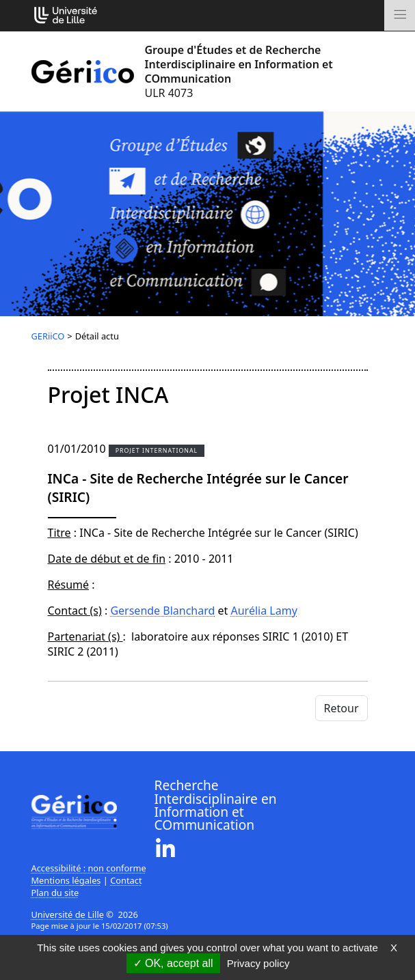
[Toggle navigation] (400, 15)
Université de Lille (68, 914)
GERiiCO (48, 336)
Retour (342, 708)
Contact (126, 880)
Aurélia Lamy (264, 611)
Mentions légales (66, 880)
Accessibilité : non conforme (89, 868)
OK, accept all (173, 963)
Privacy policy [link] (258, 963)
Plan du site (55, 893)
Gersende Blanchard (162, 611)
